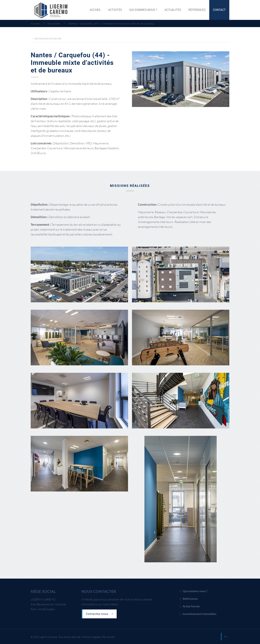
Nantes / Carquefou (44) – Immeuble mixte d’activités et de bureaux (111, 23)
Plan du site (108, 637)
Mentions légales (91, 637)
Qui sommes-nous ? (195, 591)
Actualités (54, 23)
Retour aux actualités (46, 39)
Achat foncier (191, 606)
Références (190, 599)
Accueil (35, 23)
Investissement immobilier (200, 614)
